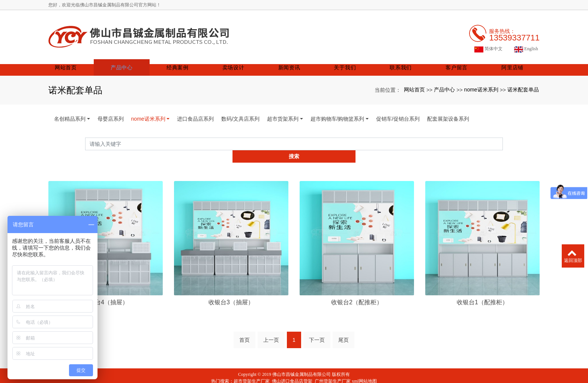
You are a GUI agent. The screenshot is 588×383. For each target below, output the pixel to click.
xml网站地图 (364, 364)
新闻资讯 (294, 62)
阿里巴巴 (305, 370)
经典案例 (185, 62)
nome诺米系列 (481, 84)
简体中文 (488, 44)
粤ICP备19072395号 (294, 377)
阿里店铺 (512, 62)
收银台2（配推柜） (357, 284)
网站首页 (76, 62)
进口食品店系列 (195, 114)
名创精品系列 (70, 114)
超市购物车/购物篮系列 (337, 114)
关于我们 (349, 62)
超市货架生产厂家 (252, 364)
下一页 (317, 322)
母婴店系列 (111, 114)
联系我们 (403, 62)
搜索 (503, 138)
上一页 (271, 322)
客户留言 (458, 62)
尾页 (343, 322)
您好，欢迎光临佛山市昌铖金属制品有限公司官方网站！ (105, 5)
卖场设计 (239, 62)
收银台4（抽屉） (106, 284)
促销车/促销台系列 (398, 114)
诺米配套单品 (523, 84)
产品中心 (130, 62)
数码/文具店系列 (240, 114)
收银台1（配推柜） (482, 284)
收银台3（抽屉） (231, 284)
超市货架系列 (283, 114)
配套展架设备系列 (448, 114)
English (526, 44)
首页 (244, 322)
